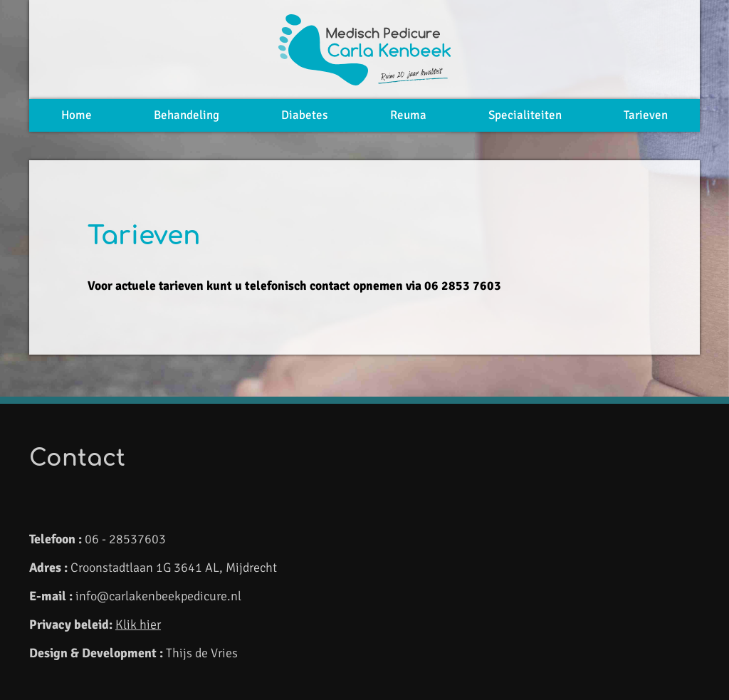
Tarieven (646, 115)
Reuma (408, 115)
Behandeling (187, 115)
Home (77, 115)
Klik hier (138, 625)
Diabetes (304, 115)
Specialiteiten (525, 115)
